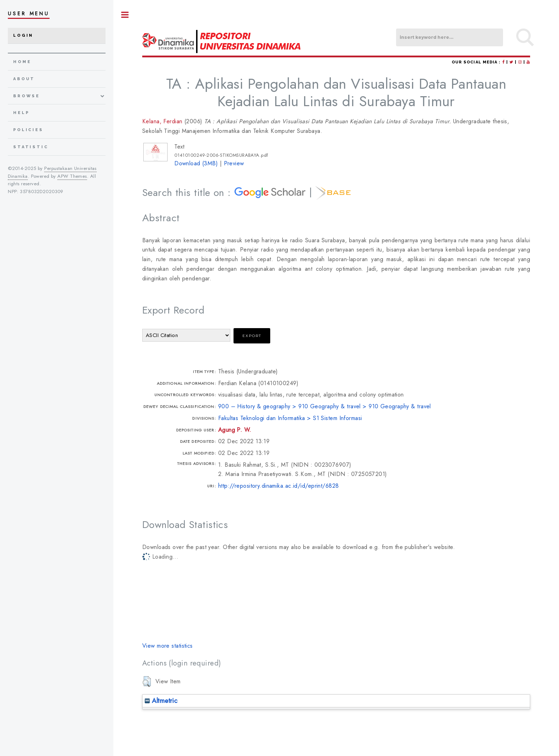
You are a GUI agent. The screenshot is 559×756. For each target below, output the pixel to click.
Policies (28, 130)
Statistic (31, 147)
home (22, 62)
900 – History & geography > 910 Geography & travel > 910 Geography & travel (325, 406)
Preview (234, 163)
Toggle (125, 15)
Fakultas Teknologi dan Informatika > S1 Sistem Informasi (290, 418)
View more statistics (168, 646)
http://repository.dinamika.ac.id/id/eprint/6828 (279, 486)
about (24, 79)
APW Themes (72, 176)
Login (23, 35)
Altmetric (161, 701)
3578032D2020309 (42, 191)
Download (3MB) (196, 163)
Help (21, 113)
